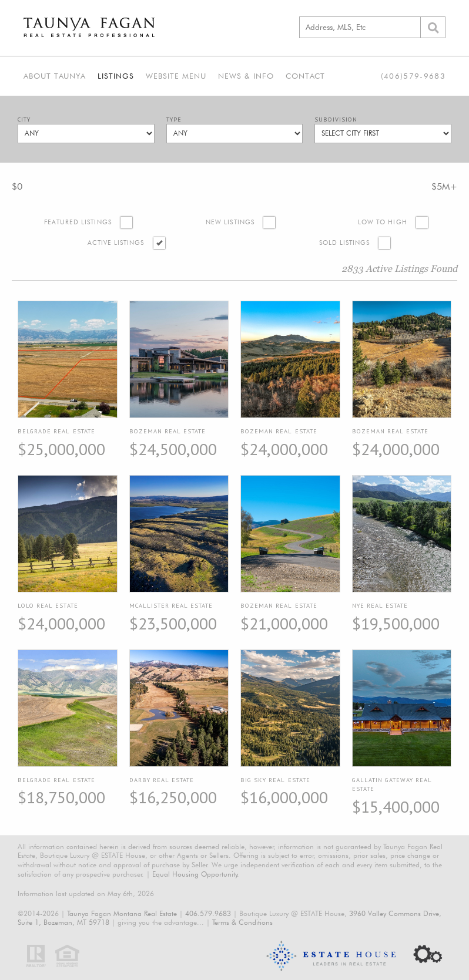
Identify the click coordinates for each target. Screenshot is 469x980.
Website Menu (176, 76)
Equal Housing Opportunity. (196, 874)
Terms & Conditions (242, 922)
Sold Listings (345, 243)
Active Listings (116, 243)
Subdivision (336, 119)
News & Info (246, 76)
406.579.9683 (208, 913)
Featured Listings (78, 222)
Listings (116, 76)
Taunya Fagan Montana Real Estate (122, 913)
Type (174, 119)
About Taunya (55, 76)
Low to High (383, 222)
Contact (305, 76)
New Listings (230, 222)
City (24, 119)
